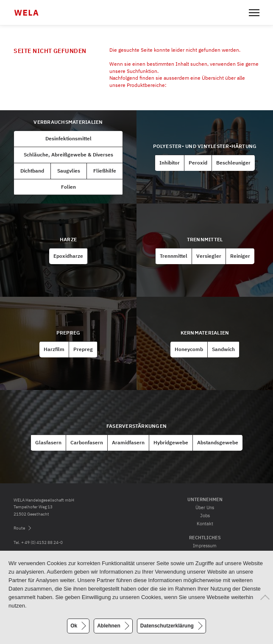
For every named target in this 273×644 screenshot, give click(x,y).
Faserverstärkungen (136, 426)
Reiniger (240, 256)
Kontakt (205, 524)
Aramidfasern (128, 442)
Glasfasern (48, 442)
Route (19, 528)
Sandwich (223, 349)
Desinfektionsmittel (68, 138)
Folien (68, 187)
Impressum (205, 546)
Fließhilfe (105, 171)
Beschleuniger (233, 163)
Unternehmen (205, 499)
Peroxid (198, 163)
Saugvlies (69, 171)
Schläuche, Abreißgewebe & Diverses (68, 155)
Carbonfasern (87, 442)
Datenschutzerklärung (167, 626)
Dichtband (32, 171)
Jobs (205, 516)
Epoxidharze (68, 256)
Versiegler (209, 256)
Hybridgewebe (171, 442)
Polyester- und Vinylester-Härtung (205, 146)
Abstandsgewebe (218, 442)
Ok (74, 626)
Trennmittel (205, 239)
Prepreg (68, 333)
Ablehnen (109, 626)
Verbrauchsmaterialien (68, 122)
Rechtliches (205, 538)
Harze (68, 239)
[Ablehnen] (262, 597)
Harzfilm (54, 349)
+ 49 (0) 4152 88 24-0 (42, 542)
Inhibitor (170, 163)
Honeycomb (189, 349)
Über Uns (205, 507)
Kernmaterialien (205, 333)
